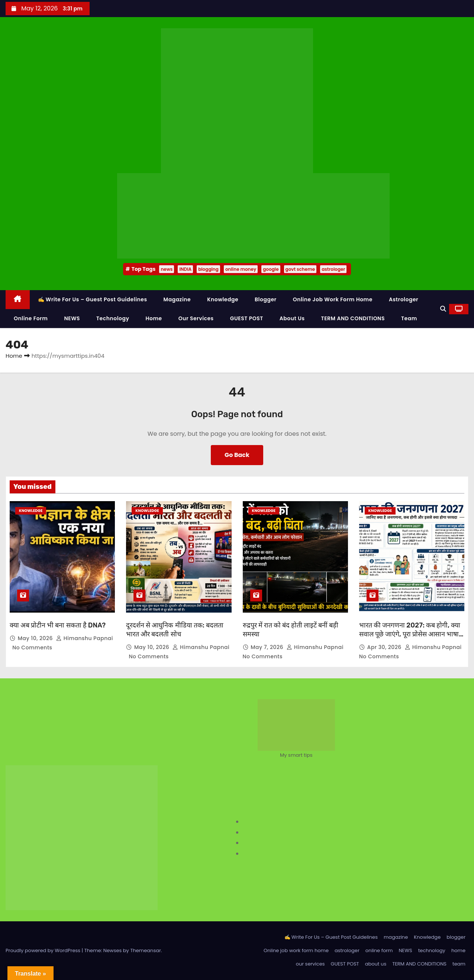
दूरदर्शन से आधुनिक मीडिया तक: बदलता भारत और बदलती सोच (175, 630)
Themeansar (145, 950)
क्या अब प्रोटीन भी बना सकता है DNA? (58, 625)
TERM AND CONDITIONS (353, 318)
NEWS (72, 318)
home (154, 318)
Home (14, 356)
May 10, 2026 (36, 638)
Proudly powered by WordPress (44, 950)
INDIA (185, 269)
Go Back (237, 455)
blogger (266, 299)
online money (241, 269)
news (167, 269)
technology (113, 318)
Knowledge (223, 299)
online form (31, 318)
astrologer (333, 269)
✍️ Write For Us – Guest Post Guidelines (93, 299)
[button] (443, 309)
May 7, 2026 (268, 647)
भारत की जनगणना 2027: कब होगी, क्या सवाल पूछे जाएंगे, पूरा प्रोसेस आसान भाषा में (410, 634)
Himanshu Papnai (85, 638)
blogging (208, 269)
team (409, 318)
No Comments (32, 648)
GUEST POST (247, 318)
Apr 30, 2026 (385, 647)
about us (292, 318)
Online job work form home (333, 299)
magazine (177, 299)
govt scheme (300, 269)
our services (196, 318)
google (271, 269)
